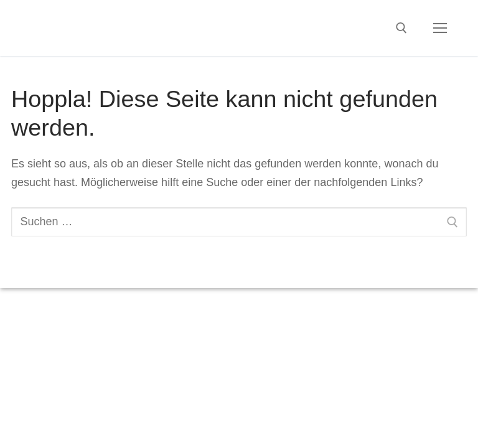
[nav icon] (440, 28)
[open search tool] (401, 28)
